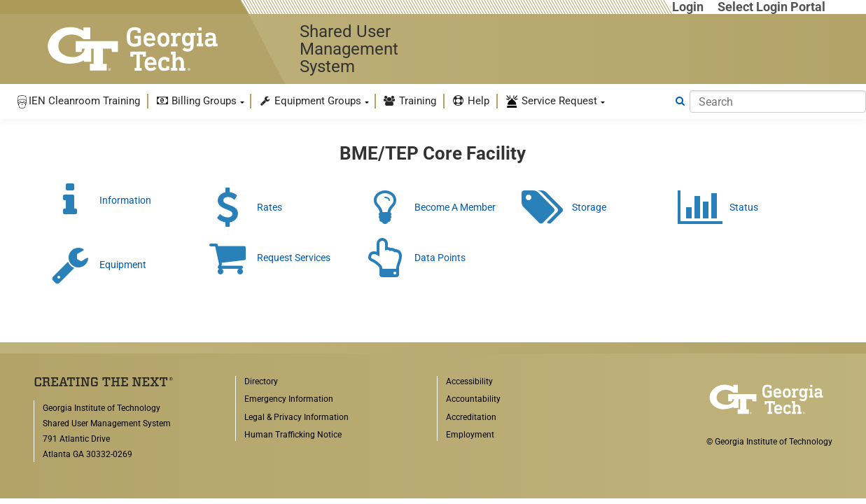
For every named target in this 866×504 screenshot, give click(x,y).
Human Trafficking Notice (293, 435)
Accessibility (469, 381)
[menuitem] (78, 101)
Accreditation (471, 417)
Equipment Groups (310, 101)
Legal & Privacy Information (296, 417)
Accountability (473, 399)
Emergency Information (289, 399)
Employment (470, 435)
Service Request (551, 101)
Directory (261, 381)
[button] (78, 101)
